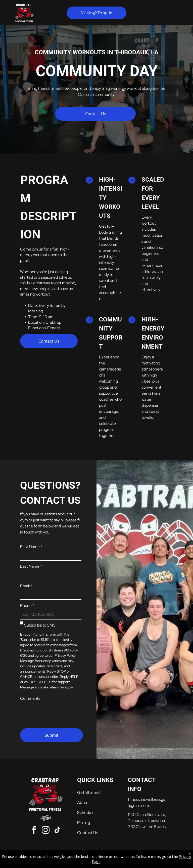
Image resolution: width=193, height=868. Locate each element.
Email (26, 586)
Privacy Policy (65, 655)
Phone (27, 606)
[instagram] (45, 831)
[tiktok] (57, 831)
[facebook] (34, 831)
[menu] (182, 11)
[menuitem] (97, 793)
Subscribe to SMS (40, 625)
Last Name (31, 566)
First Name (31, 547)
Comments (30, 698)
